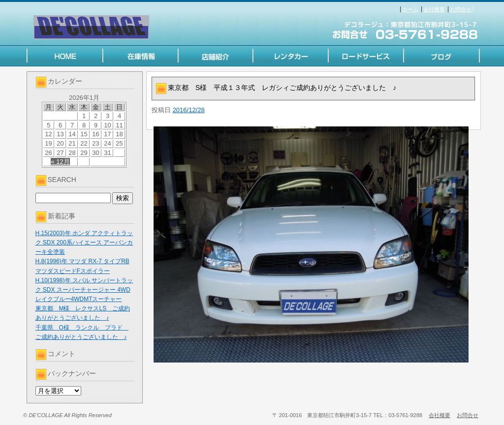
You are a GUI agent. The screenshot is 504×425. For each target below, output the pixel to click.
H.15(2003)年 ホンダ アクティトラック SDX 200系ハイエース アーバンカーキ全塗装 (84, 243)
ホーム (410, 9)
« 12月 (60, 162)
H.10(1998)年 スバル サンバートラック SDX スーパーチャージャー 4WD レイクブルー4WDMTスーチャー (84, 290)
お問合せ (461, 9)
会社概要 (434, 9)
